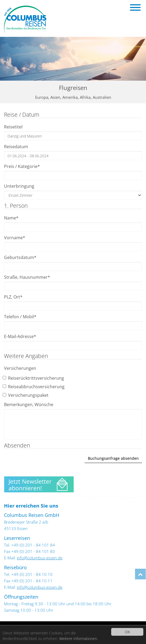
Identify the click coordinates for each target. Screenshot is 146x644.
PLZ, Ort (13, 297)
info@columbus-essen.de (40, 558)
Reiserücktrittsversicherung (34, 378)
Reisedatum (16, 147)
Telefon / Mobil (20, 317)
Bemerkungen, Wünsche (29, 405)
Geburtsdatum (20, 257)
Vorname (15, 238)
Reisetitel (13, 127)
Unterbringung (19, 186)
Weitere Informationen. (78, 639)
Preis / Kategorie (22, 166)
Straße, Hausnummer (27, 277)
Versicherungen (20, 368)
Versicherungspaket (26, 395)
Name (11, 218)
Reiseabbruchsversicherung (34, 387)
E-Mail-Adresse (20, 336)
